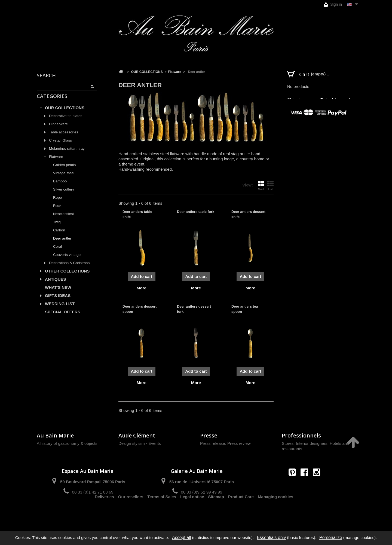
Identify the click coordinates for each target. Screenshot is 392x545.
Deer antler (62, 245)
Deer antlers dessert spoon (140, 309)
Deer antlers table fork (196, 212)
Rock (57, 212)
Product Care (241, 511)
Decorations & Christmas (69, 269)
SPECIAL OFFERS (63, 318)
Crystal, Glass (60, 147)
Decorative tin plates (66, 122)
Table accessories (64, 138)
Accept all (181, 538)
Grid (261, 186)
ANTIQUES (56, 285)
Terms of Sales (162, 511)
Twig (57, 228)
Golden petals (64, 171)
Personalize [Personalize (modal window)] (331, 538)
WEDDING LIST (60, 310)
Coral (57, 253)
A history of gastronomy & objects (67, 443)
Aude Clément (137, 435)
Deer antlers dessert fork (194, 309)
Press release (213, 443)
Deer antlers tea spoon (245, 309)
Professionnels (301, 435)
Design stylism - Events (140, 443)
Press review (239, 443)
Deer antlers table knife (137, 214)
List (270, 186)
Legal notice (192, 511)
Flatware (56, 163)
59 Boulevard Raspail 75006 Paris (93, 482)
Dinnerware (58, 130)
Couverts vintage (67, 261)
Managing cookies (275, 511)
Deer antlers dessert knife (248, 214)
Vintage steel (64, 179)
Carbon (59, 236)
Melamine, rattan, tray (67, 155)
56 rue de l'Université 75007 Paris (202, 482)
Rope (57, 204)
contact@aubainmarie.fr (306, 484)
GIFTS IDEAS (58, 302)
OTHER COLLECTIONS (67, 277)
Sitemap (216, 511)
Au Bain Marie (55, 435)
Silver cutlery (64, 196)
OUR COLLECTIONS (65, 114)
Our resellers (131, 511)
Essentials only (271, 538)
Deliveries (104, 511)
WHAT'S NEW (58, 294)
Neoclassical (63, 220)
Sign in (333, 4)
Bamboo (60, 187)
